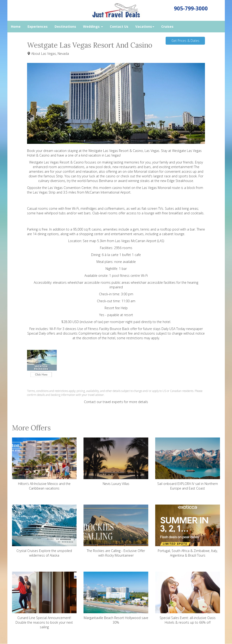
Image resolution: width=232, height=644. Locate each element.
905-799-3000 (191, 8)
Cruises (167, 26)
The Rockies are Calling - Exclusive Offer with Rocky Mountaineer (116, 531)
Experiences (38, 26)
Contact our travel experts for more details (116, 402)
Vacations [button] (145, 26)
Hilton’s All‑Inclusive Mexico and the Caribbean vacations (44, 464)
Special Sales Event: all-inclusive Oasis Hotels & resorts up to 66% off (188, 598)
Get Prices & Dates (185, 41)
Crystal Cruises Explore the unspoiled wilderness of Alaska (44, 531)
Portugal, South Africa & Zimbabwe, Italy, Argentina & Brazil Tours (188, 531)
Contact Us (119, 26)
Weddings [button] (93, 26)
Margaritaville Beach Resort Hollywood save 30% (116, 598)
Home (16, 26)
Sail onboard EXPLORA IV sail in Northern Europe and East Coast (188, 464)
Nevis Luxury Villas (116, 462)
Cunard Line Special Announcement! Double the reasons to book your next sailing (44, 600)
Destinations (65, 26)
